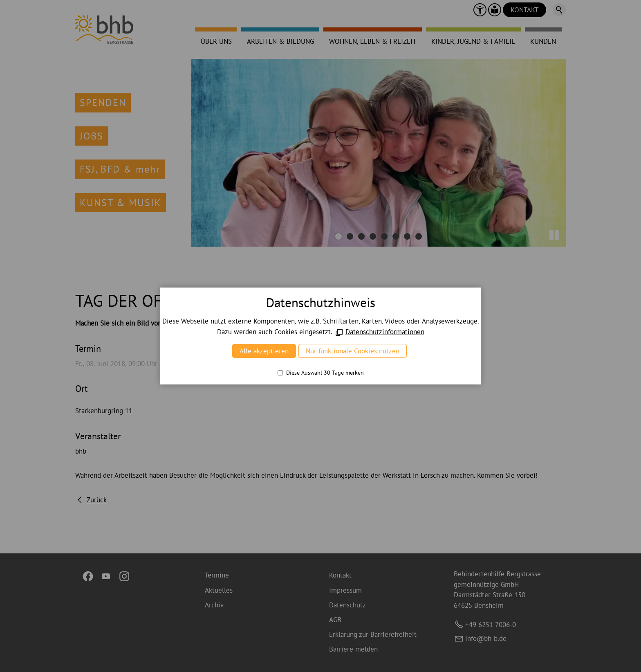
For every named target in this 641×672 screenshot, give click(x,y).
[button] (480, 10)
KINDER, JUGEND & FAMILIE (473, 41)
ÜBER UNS (216, 41)
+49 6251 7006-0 (491, 625)
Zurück (97, 500)
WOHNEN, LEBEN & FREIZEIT (373, 41)
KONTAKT (524, 10)
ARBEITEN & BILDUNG (280, 41)
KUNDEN (543, 41)
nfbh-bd (486, 638)
